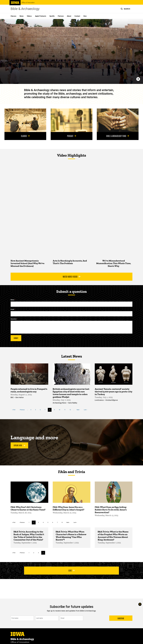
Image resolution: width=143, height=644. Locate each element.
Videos (29, 16)
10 (60, 410)
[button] (125, 9)
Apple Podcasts (41, 16)
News (22, 16)
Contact (77, 16)
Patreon (61, 16)
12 (71, 410)
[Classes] (25, 120)
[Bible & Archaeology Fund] (118, 120)
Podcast (71, 136)
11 (66, 410)
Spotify (52, 16)
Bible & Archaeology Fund (118, 136)
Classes (13, 16)
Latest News (72, 356)
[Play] (138, 79)
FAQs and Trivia (71, 472)
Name (12, 300)
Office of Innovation (28, 3)
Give (85, 16)
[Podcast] (72, 120)
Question (14, 319)
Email (12, 309)
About (69, 16)
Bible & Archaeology (25, 9)
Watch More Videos (71, 276)
